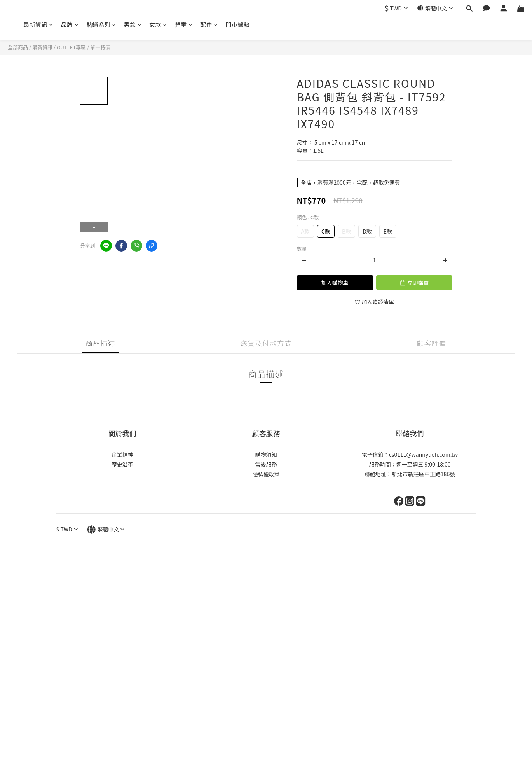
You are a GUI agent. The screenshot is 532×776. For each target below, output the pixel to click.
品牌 (70, 24)
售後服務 (266, 464)
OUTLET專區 (71, 47)
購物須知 (266, 454)
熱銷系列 (101, 24)
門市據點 (238, 24)
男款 (133, 24)
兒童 (184, 24)
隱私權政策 (266, 474)
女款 (158, 24)
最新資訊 (38, 24)
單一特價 (100, 47)
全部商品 (18, 47)
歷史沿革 (122, 464)
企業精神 (122, 454)
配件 (209, 24)
